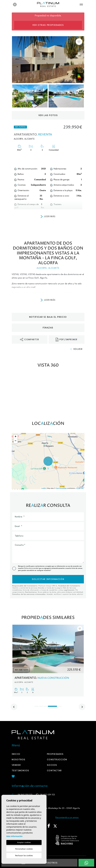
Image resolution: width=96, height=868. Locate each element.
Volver (76, 349)
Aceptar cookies (24, 842)
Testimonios (20, 770)
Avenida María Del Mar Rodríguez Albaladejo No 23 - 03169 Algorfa (47, 808)
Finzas (48, 328)
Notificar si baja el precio (48, 317)
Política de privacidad (31, 568)
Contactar (54, 770)
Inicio (16, 754)
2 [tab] (41, 706)
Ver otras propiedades (48, 25)
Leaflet (43, 488)
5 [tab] (59, 706)
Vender (16, 765)
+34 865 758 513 (24, 795)
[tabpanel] (48, 661)
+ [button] (15, 437)
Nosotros (19, 760)
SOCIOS (52, 765)
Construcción (57, 760)
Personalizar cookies (24, 849)
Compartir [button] (29, 340)
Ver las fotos (48, 115)
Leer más (48, 217)
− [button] (15, 441)
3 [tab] (45, 706)
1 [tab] (36, 706)
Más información (14, 836)
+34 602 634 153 (47, 795)
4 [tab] (52, 706)
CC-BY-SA (80, 488)
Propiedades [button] (55, 754)
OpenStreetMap (61, 488)
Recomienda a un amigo (67, 817)
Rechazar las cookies (24, 855)
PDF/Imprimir (67, 340)
